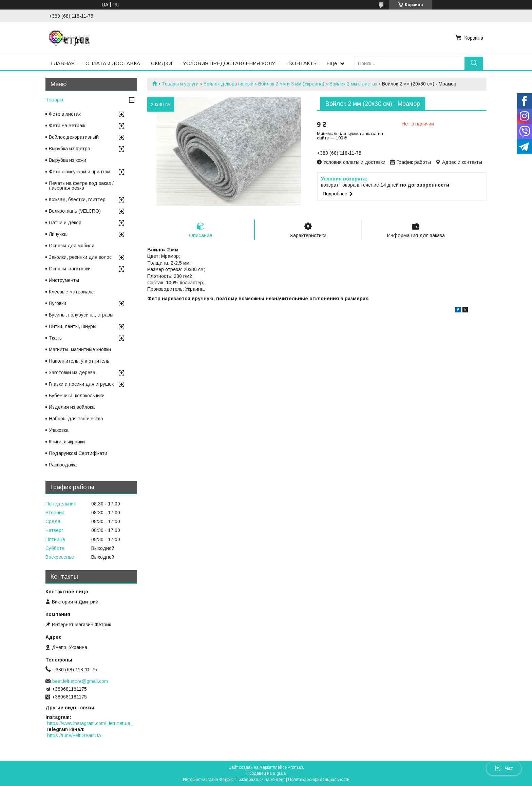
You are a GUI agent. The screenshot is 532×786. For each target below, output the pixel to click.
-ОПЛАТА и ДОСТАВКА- (113, 63)
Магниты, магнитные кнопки (80, 349)
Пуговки (58, 303)
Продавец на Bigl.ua (266, 773)
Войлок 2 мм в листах (353, 84)
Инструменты (64, 280)
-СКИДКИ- (161, 63)
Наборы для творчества (76, 419)
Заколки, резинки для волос (80, 257)
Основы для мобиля (72, 246)
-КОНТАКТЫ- (303, 63)
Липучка (58, 234)
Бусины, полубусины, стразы (81, 315)
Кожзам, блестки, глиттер (77, 199)
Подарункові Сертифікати (78, 453)
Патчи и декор (65, 223)
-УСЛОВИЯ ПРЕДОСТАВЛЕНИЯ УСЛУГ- (231, 63)
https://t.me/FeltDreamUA (74, 735)
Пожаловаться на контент (260, 780)
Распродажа (63, 465)
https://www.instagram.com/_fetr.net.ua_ (90, 723)
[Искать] (474, 63)
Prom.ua (296, 767)
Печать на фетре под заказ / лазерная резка (81, 186)
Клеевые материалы (72, 292)
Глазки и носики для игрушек (81, 384)
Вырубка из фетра (70, 149)
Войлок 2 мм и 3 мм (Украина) (291, 84)
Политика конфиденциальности (319, 780)
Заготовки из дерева (72, 372)
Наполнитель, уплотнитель (79, 361)
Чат (504, 768)
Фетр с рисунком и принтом (80, 172)
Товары (54, 100)
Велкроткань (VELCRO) (75, 211)
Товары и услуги (180, 84)
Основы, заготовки (70, 269)
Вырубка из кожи (68, 160)
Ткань (55, 338)
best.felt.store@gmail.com (80, 681)
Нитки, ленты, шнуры (73, 326)
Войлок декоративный (229, 84)
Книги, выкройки (67, 442)
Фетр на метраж (67, 126)
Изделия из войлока (72, 407)
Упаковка (59, 430)
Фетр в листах (65, 114)
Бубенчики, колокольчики (77, 396)
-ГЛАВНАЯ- (63, 63)
